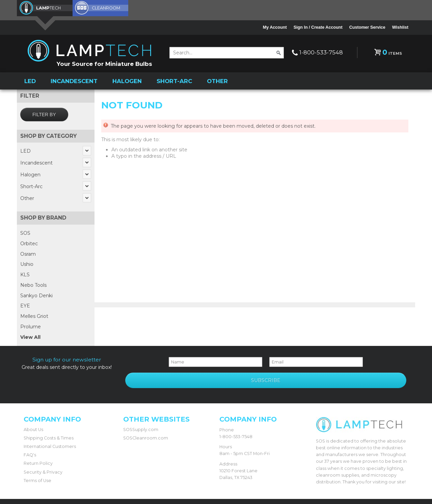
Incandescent (74, 80)
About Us (33, 406)
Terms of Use (37, 457)
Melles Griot (34, 314)
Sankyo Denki (36, 294)
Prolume (31, 325)
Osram (28, 252)
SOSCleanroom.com (146, 414)
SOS (25, 231)
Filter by (44, 113)
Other (217, 80)
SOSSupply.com (141, 406)
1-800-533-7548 (321, 52)
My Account (275, 27)
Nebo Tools (33, 283)
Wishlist (400, 27)
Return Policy (38, 440)
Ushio (27, 262)
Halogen (127, 80)
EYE (25, 304)
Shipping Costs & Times (49, 414)
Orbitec (29, 242)
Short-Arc (174, 80)
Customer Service (367, 27)
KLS (25, 273)
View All (30, 335)
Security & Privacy (43, 448)
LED (30, 80)
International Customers (50, 423)
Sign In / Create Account (318, 27)
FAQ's (30, 431)
